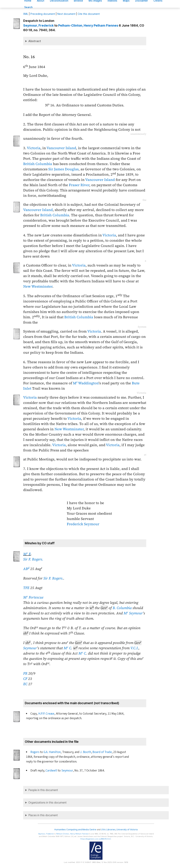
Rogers (35, 752)
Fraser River (79, 185)
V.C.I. (134, 648)
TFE (26, 588)
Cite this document (89, 14)
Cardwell (51, 771)
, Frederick (38, 25)
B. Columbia (122, 608)
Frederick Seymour (83, 524)
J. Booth (85, 752)
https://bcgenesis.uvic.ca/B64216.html (96, 839)
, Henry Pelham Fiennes (88, 25)
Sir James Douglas (63, 169)
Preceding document (43, 14)
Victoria (34, 148)
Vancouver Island (61, 148)
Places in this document (43, 815)
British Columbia (38, 164)
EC (25, 684)
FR (25, 673)
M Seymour (133, 613)
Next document (66, 14)
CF (25, 679)
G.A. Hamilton (52, 752)
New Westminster (38, 286)
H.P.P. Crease (46, 714)
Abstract (35, 41)
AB (26, 569)
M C (67, 648)
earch (28, 7)
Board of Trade (102, 752)
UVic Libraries (108, 830)
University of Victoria (127, 830)
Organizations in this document (47, 803)
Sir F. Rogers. (33, 559)
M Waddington (86, 383)
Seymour (30, 648)
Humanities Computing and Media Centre (75, 830)
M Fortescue (33, 597)
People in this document (43, 790)
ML (26, 14)
